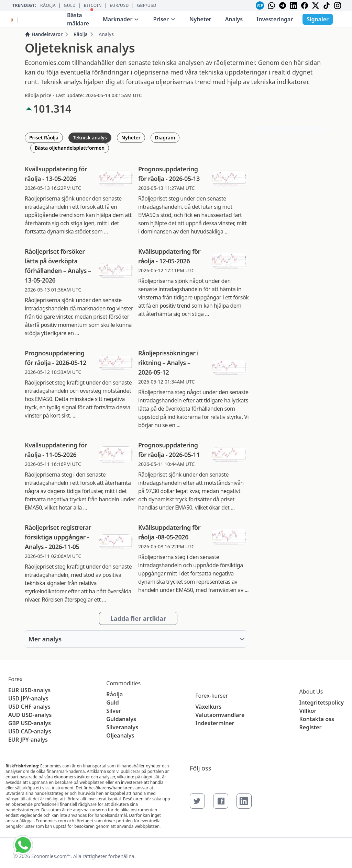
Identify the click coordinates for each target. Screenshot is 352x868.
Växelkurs (208, 707)
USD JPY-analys (28, 698)
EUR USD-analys (29, 690)
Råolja (48, 5)
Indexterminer (215, 723)
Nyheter (200, 19)
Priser (164, 19)
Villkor (308, 711)
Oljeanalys (120, 735)
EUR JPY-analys (28, 740)
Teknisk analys (90, 138)
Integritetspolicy (322, 703)
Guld (70, 5)
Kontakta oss (317, 719)
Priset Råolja (44, 138)
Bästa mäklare (80, 18)
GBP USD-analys (30, 723)
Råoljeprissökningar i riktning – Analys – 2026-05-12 (168, 363)
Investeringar (275, 19)
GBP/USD (147, 5)
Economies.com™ (51, 856)
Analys (234, 19)
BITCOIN (93, 5)
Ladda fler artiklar (138, 618)
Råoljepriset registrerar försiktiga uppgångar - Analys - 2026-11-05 (58, 537)
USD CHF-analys (29, 707)
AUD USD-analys (30, 715)
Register (311, 727)
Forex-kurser (212, 696)
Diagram (165, 138)
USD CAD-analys (30, 731)
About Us (311, 692)
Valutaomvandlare (220, 715)
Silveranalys (122, 727)
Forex (15, 679)
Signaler (318, 19)
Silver (114, 711)
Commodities (123, 683)
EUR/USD (119, 5)
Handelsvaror (44, 34)
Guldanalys (121, 719)
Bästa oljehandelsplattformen (70, 148)
